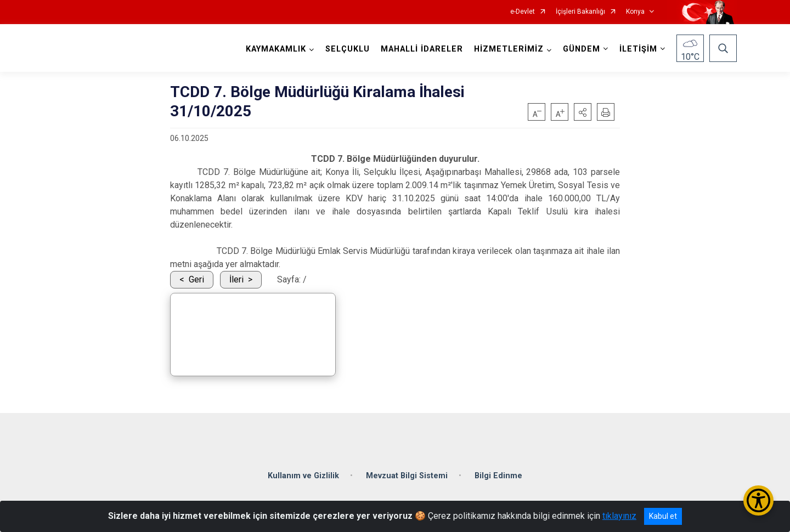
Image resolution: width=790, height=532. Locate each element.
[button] (583, 112)
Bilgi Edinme (498, 475)
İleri (236, 279)
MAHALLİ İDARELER (422, 49)
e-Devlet (523, 12)
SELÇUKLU (348, 49)
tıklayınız (619, 516)
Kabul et (663, 516)
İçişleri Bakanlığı (580, 12)
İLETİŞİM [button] (638, 49)
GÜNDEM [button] (582, 49)
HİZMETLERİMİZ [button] (509, 49)
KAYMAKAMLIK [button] (276, 49)
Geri (196, 279)
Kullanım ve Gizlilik (303, 475)
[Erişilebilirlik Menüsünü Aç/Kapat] (758, 500)
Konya (635, 12)
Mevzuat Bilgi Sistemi (407, 475)
